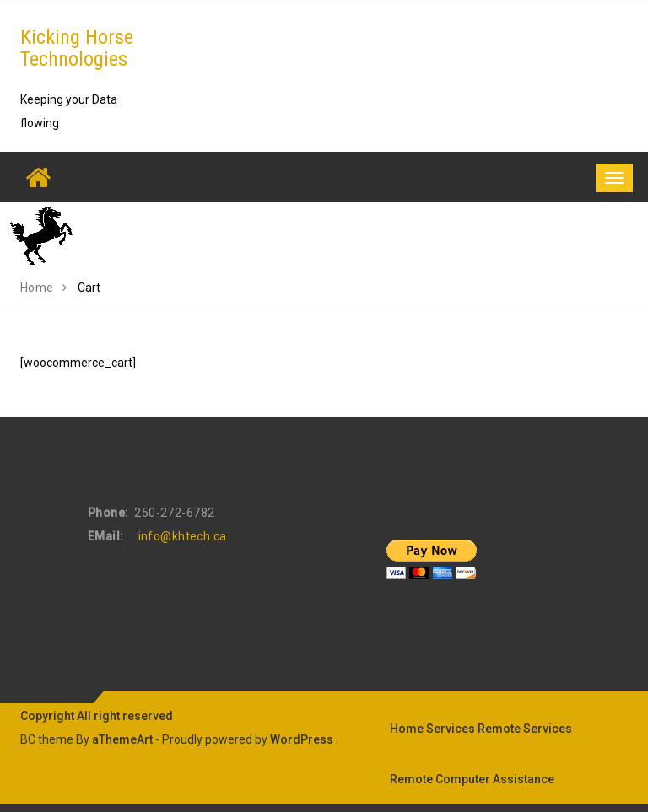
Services (451, 729)
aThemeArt (122, 739)
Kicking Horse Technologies (77, 48)
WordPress (302, 739)
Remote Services (525, 729)
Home (407, 729)
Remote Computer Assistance (472, 779)
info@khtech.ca (183, 536)
